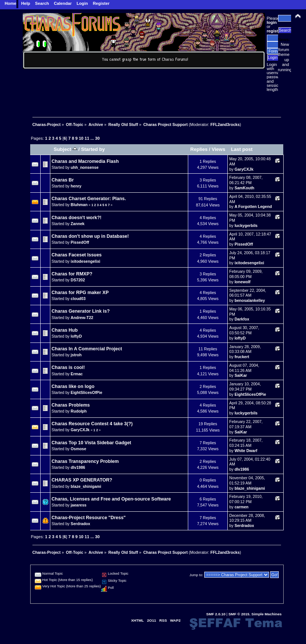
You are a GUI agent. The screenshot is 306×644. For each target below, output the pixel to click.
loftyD (76, 336)
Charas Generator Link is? (81, 311)
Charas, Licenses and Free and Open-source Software (111, 499)
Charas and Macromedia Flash (85, 161)
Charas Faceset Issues (76, 255)
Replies (199, 149)
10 (81, 138)
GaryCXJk (244, 169)
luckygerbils (246, 225)
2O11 (151, 620)
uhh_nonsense (85, 167)
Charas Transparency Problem (85, 461)
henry (76, 186)
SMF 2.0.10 (216, 614)
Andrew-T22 (82, 318)
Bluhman (79, 205)
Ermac (77, 374)
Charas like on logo (73, 386)
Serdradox (81, 524)
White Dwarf (246, 451)
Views (219, 149)
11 (87, 138)
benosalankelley (250, 300)
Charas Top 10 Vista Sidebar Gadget (91, 443)
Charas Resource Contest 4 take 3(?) (92, 424)
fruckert (242, 357)
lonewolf (242, 282)
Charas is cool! (68, 367)
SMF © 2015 (239, 614)
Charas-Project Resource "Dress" (89, 518)
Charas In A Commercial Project (87, 349)
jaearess (79, 505)
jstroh (76, 355)
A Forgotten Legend (253, 206)
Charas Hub (64, 330)
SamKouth (244, 188)
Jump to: (196, 575)
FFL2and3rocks (225, 124)
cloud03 (78, 299)
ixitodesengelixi (86, 261)
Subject (65, 149)
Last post (242, 149)
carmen (242, 507)
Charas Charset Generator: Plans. (89, 199)
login (272, 22)
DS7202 (78, 280)
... (93, 138)
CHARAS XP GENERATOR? (82, 480)
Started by (93, 149)
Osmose (79, 449)
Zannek (78, 224)
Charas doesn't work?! (76, 218)
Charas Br (63, 180)
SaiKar (241, 375)
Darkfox (242, 319)
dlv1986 (78, 467)
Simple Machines (267, 614)
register (275, 31)
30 (97, 138)
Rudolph (79, 411)
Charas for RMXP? (72, 274)
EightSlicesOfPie (87, 392)
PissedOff (80, 242)
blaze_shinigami (86, 486)
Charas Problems (71, 405)
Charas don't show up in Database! (90, 236)
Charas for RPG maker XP (80, 293)
